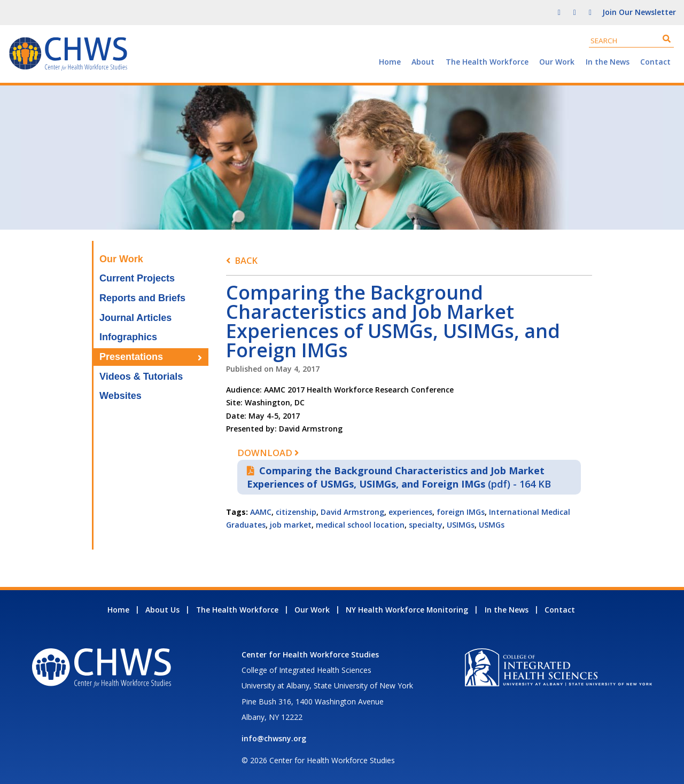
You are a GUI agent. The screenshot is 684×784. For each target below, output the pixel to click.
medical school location (360, 525)
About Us (162, 610)
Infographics (128, 337)
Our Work (557, 62)
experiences (410, 512)
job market (291, 525)
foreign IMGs (461, 512)
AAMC (261, 512)
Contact (655, 62)
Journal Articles (135, 318)
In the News (608, 62)
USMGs (492, 525)
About (423, 62)
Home (390, 62)
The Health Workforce (487, 62)
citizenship (296, 512)
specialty (426, 525)
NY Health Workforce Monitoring (407, 610)
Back (246, 260)
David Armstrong (352, 512)
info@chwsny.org (274, 738)
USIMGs (461, 525)
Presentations (131, 357)
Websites (121, 396)
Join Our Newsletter (639, 12)
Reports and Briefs (142, 298)
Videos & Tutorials (141, 377)
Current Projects (137, 278)
